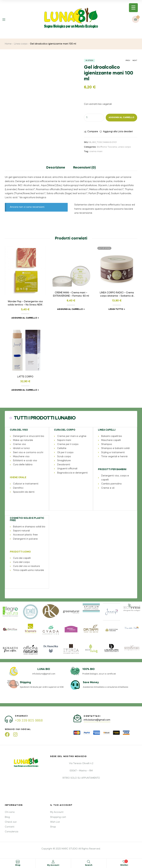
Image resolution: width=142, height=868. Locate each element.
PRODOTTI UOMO (20, 551)
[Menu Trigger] (133, 8)
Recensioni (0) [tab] (84, 168)
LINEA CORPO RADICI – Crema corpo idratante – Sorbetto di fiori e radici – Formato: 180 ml (117, 295)
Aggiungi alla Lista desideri (118, 132)
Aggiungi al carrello (121, 118)
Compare (93, 132)
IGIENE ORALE (18, 477)
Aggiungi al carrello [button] (24, 318)
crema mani (96, 152)
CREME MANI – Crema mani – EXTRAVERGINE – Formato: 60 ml (71, 294)
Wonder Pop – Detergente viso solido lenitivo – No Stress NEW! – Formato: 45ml (25, 304)
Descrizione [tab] (56, 168)
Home (8, 44)
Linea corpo (21, 44)
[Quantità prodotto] (94, 118)
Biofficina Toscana (107, 147)
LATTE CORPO (25, 377)
